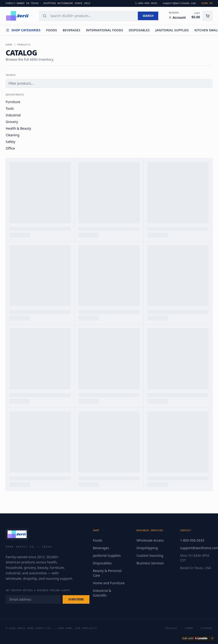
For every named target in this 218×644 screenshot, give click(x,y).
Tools (10, 108)
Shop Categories (23, 30)
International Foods (104, 30)
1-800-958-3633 (192, 540)
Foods (52, 30)
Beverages (71, 30)
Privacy (171, 628)
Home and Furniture (109, 583)
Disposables (139, 30)
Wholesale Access (150, 540)
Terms (189, 628)
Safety (10, 142)
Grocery (12, 122)
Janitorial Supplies (172, 30)
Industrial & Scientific (102, 593)
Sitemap (206, 628)
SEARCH (148, 16)
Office (10, 148)
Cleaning (13, 135)
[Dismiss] (212, 638)
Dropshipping (147, 548)
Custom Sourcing (150, 555)
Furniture (13, 102)
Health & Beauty (18, 128)
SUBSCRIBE (76, 599)
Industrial (13, 115)
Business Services (150, 563)
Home (9, 45)
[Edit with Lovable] (195, 638)
